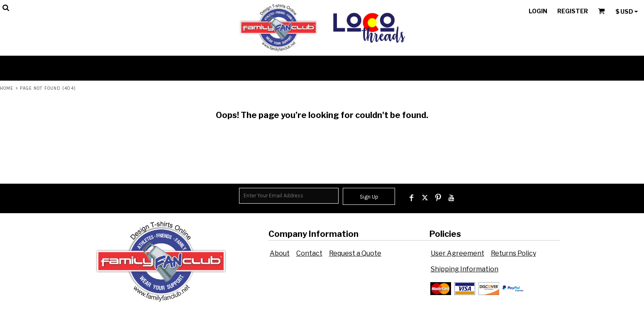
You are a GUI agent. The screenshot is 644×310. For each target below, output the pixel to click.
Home (7, 88)
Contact (309, 253)
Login (538, 11)
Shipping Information (465, 269)
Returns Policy (513, 253)
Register (573, 11)
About (280, 253)
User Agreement (457, 253)
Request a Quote (355, 253)
